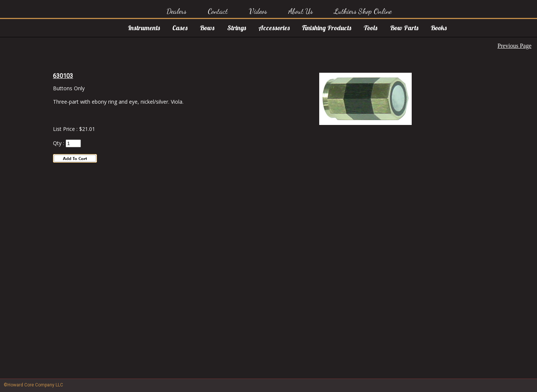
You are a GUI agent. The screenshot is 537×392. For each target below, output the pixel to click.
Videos (258, 11)
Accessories (274, 28)
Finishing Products (327, 28)
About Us (301, 11)
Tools (370, 28)
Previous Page (514, 46)
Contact (218, 11)
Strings (237, 28)
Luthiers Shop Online (363, 11)
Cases (180, 28)
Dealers (177, 11)
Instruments (144, 28)
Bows (207, 28)
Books (439, 28)
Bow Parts (404, 28)
